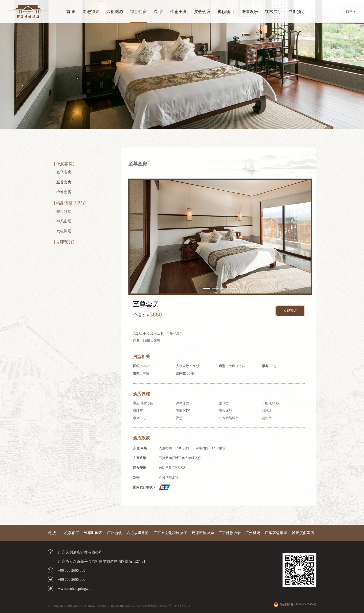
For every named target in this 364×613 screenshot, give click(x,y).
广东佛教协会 (230, 533)
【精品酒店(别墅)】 (70, 203)
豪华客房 (64, 172)
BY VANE (141, 606)
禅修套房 (64, 192)
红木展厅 (273, 12)
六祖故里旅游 (138, 533)
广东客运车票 (276, 533)
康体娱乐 (250, 12)
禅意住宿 (138, 12)
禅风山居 (64, 221)
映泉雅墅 (64, 211)
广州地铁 (114, 533)
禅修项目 (226, 12)
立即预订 (297, 12)
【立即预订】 (64, 242)
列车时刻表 (93, 533)
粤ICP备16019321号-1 (161, 606)
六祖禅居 (64, 231)
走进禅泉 (91, 12)
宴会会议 (202, 12)
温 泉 (158, 12)
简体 (349, 11)
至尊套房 (64, 182)
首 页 (71, 12)
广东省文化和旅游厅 (170, 533)
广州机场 (253, 533)
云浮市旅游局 (203, 533)
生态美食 (179, 12)
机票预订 (72, 533)
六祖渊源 (115, 12)
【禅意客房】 (64, 164)
